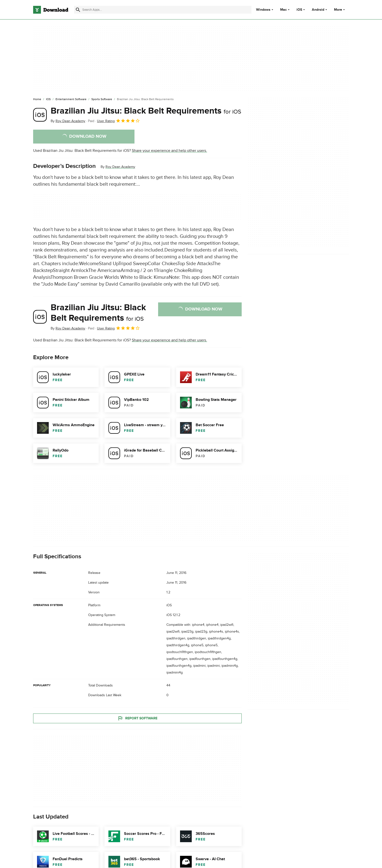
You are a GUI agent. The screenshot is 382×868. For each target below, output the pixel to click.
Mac (283, 10)
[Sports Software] (102, 99)
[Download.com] (51, 10)
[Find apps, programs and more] (163, 10)
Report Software (137, 718)
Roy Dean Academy (120, 167)
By (68, 121)
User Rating (119, 121)
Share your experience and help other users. (169, 151)
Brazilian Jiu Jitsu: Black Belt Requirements (146, 111)
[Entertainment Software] (71, 99)
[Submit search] (78, 10)
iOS (299, 10)
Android (318, 10)
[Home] (37, 99)
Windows (263, 10)
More (340, 10)
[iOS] (48, 99)
